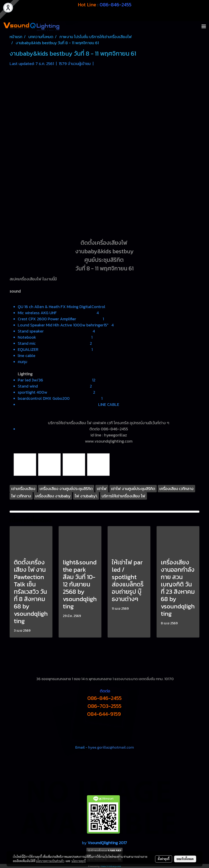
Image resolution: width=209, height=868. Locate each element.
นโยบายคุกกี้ (79, 861)
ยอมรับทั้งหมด (185, 859)
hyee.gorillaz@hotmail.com (111, 747)
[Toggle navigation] (204, 27)
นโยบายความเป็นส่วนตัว (50, 861)
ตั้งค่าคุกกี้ (164, 859)
